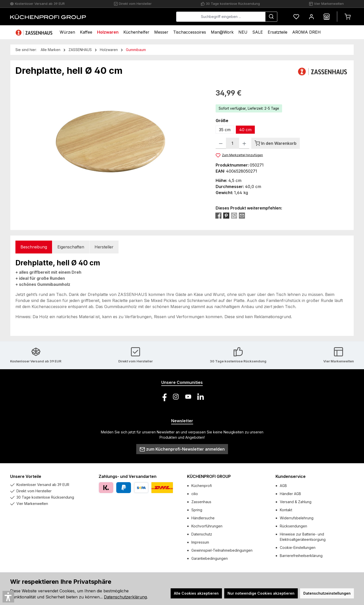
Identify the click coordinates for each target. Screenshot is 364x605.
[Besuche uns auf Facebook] (163, 397)
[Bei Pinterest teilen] (226, 215)
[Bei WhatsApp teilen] (234, 215)
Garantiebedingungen (210, 558)
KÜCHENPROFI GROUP (209, 476)
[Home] (35, 32)
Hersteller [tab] (104, 247)
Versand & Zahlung (296, 502)
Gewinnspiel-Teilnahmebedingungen (222, 550)
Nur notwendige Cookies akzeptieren (261, 593)
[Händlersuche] (327, 17)
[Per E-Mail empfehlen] (242, 215)
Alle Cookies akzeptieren (196, 593)
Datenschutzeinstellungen (327, 593)
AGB (283, 486)
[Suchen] (271, 17)
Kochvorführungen (207, 526)
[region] (110, 142)
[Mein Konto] (311, 17)
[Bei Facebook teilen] (218, 215)
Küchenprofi (202, 486)
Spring (197, 510)
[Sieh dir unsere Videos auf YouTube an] (188, 397)
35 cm (225, 130)
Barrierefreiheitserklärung (301, 556)
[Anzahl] (233, 143)
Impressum (200, 542)
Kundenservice (291, 476)
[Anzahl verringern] (221, 143)
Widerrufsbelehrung (297, 518)
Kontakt (286, 510)
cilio (195, 494)
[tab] (34, 247)
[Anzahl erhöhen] (244, 143)
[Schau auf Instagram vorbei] (176, 397)
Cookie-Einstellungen (298, 548)
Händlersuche (203, 518)
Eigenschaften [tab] (71, 247)
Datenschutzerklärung (125, 597)
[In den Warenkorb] (276, 143)
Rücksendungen (293, 526)
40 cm (245, 130)
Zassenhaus (201, 502)
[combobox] (221, 17)
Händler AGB (290, 494)
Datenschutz (202, 534)
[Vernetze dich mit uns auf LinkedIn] (201, 397)
